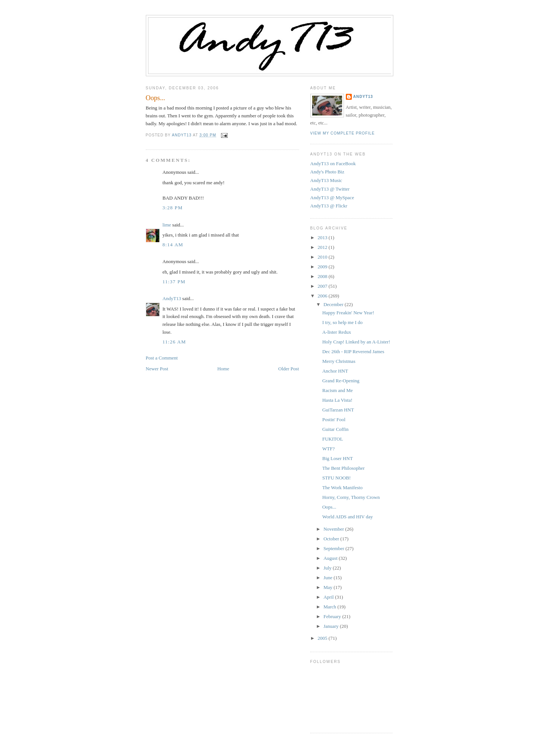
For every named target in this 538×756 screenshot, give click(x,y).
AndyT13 (172, 298)
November (334, 529)
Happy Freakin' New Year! (348, 313)
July (328, 568)
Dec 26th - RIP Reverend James (353, 351)
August (331, 558)
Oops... (329, 507)
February (333, 616)
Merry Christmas (339, 361)
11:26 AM (174, 342)
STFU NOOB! (336, 478)
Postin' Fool (334, 419)
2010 (323, 257)
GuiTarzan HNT (338, 410)
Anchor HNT (335, 371)
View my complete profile (343, 133)
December (334, 304)
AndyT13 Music (326, 180)
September (334, 548)
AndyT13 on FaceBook (333, 163)
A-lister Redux (337, 332)
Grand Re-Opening (341, 381)
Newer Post (157, 369)
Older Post (288, 369)
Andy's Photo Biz (327, 172)
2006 (323, 296)
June (328, 578)
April (329, 597)
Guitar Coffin (335, 429)
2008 (323, 276)
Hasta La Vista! (337, 400)
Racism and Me (338, 390)
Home (223, 369)
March (330, 607)
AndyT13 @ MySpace (332, 198)
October (332, 539)
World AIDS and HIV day (348, 517)
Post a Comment (162, 358)
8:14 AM (173, 245)
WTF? (328, 449)
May (328, 587)
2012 (323, 247)
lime (167, 225)
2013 (323, 237)
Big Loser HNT (338, 458)
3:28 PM (173, 208)
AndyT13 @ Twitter (330, 189)
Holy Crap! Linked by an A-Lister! (356, 342)
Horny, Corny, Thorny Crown (351, 497)
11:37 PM (174, 282)
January (332, 626)
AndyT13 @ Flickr (329, 206)
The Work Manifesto (342, 487)
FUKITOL (333, 439)
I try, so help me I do (342, 322)
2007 (323, 286)
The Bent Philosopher (343, 468)
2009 (323, 267)
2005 (323, 638)
